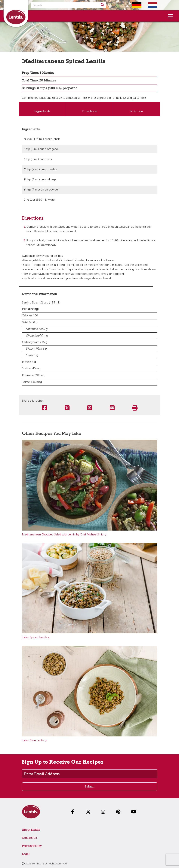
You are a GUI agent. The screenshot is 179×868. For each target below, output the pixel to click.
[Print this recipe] (135, 408)
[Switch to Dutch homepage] (150, 5)
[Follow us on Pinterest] (119, 812)
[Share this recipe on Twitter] (67, 408)
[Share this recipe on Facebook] (45, 408)
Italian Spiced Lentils (34, 638)
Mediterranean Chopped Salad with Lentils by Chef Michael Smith (63, 535)
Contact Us (29, 838)
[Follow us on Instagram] (104, 812)
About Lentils (31, 830)
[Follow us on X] (89, 812)
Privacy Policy (32, 846)
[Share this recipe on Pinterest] (90, 408)
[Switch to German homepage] (134, 5)
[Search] (103, 5)
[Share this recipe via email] (112, 408)
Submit (90, 786)
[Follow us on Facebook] (75, 812)
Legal (26, 854)
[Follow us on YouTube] (134, 812)
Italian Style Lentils (33, 741)
